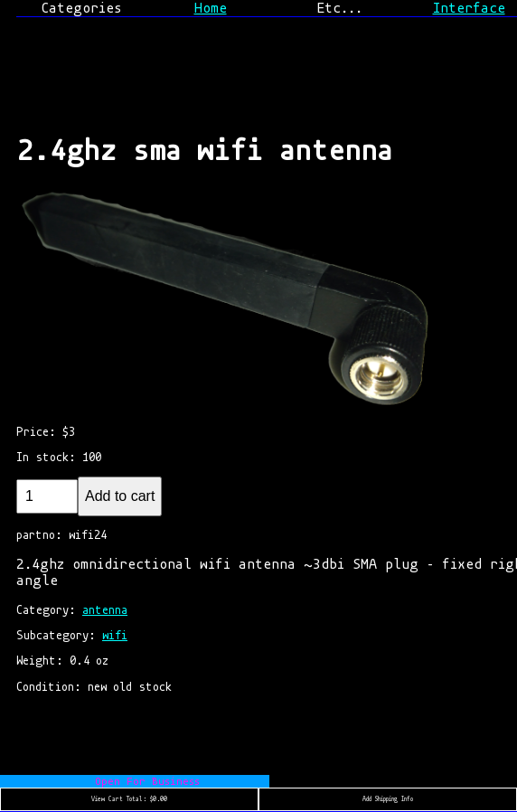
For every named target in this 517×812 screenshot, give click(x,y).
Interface (469, 8)
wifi (115, 635)
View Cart (129, 799)
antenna (105, 610)
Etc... (339, 8)
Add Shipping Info (388, 799)
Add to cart (120, 496)
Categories (81, 8)
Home (211, 8)
